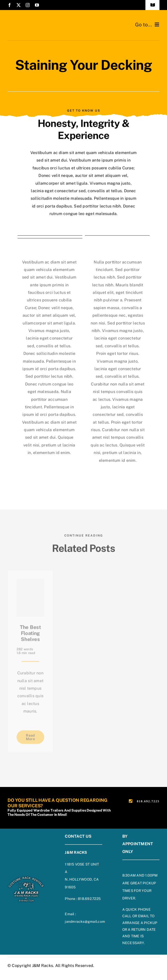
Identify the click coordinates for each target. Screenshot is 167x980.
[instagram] (28, 5)
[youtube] (37, 5)
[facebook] (10, 5)
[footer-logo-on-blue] (26, 877)
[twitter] (19, 5)
